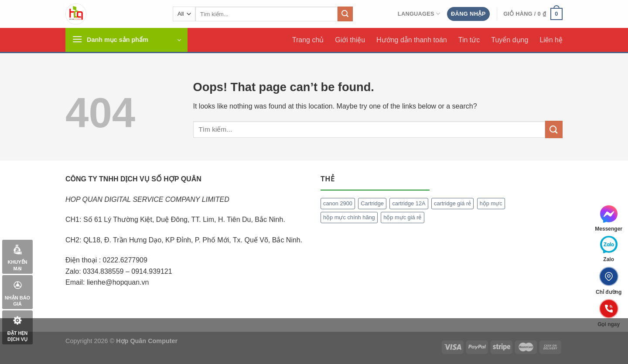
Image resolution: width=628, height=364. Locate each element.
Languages (419, 14)
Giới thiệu (350, 40)
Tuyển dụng (510, 40)
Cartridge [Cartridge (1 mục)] (372, 203)
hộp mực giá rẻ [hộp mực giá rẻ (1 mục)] (402, 217)
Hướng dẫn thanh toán (412, 40)
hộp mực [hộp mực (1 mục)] (491, 203)
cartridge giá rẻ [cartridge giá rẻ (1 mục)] (452, 203)
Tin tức (469, 40)
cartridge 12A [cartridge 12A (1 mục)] (409, 203)
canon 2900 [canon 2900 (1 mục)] (338, 203)
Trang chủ (308, 40)
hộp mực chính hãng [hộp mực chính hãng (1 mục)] (349, 217)
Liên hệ (551, 40)
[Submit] (345, 14)
